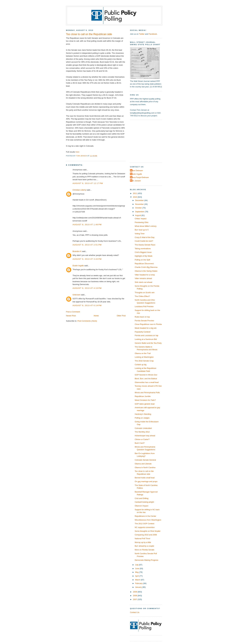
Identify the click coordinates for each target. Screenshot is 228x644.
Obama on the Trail (143, 353)
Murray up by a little (143, 542)
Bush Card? (140, 443)
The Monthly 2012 (142, 432)
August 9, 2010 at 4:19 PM (87, 288)
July (137, 565)
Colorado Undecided (143, 428)
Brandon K (77, 251)
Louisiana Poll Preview (144, 306)
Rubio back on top (142, 317)
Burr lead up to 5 (142, 230)
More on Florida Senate (144, 550)
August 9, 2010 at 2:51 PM (87, 245)
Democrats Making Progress (146, 560)
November (140, 204)
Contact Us (135, 612)
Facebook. (153, 34)
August (138, 215)
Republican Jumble (143, 396)
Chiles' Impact (140, 219)
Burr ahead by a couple (144, 546)
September (140, 212)
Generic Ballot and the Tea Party (148, 343)
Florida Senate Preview (144, 321)
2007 (135, 599)
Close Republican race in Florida (148, 324)
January (139, 587)
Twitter (142, 34)
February (139, 583)
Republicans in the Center (145, 516)
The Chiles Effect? (142, 296)
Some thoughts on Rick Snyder (148, 531)
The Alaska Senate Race (145, 245)
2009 (135, 592)
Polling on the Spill (142, 260)
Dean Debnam (137, 171)
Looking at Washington (144, 357)
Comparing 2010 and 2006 (146, 535)
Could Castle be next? (144, 241)
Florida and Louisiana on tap (146, 335)
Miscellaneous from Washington (148, 520)
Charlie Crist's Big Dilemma (146, 267)
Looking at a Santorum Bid (146, 339)
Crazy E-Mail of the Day (145, 237)
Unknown (76, 295)
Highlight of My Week (143, 256)
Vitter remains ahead (143, 278)
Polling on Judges (142, 418)
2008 (135, 596)
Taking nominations (143, 249)
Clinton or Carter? (142, 439)
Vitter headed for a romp (145, 275)
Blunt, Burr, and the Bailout (146, 379)
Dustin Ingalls (78, 266)
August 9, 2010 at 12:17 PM (88, 183)
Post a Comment (73, 312)
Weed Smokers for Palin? (145, 400)
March (138, 580)
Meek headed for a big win (146, 328)
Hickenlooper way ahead (145, 436)
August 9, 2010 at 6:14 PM (87, 305)
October (139, 208)
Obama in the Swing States (146, 271)
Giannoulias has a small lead (147, 382)
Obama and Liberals (143, 464)
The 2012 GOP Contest (144, 524)
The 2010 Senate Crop (144, 361)
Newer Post (71, 316)
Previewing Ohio (141, 222)
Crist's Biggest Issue (143, 252)
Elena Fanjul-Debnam (140, 177)
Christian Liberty (79, 190)
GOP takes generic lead (145, 404)
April (137, 576)
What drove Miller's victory (146, 226)
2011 (135, 193)
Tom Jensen (136, 181)
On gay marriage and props (146, 481)
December (140, 200)
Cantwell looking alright (144, 502)
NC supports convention (145, 527)
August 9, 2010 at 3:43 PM (87, 259)
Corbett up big (141, 365)
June (137, 569)
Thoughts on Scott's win (145, 293)
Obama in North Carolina (145, 467)
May (137, 572)
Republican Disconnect (144, 264)
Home (96, 316)
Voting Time (140, 234)
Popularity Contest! (143, 332)
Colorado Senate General (145, 460)
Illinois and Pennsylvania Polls (147, 393)
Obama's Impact (141, 506)
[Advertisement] (148, 141)
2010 (135, 197)
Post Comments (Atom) (87, 321)
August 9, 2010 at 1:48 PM (87, 225)
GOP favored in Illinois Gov (146, 375)
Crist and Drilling (141, 498)
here (78, 152)
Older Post (121, 316)
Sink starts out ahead (143, 282)
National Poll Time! (142, 539)
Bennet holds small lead (145, 478)
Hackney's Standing (143, 414)
